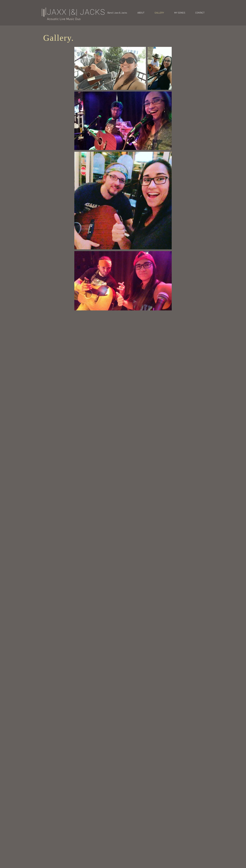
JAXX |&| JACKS (76, 12)
